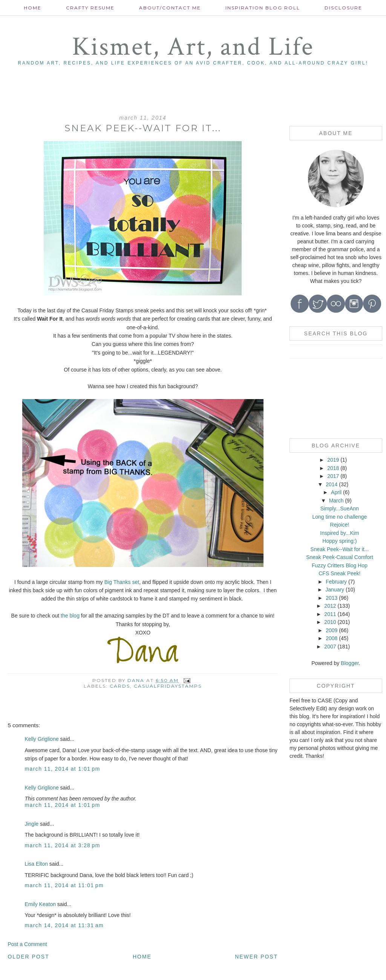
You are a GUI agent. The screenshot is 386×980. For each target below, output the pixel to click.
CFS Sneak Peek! (339, 573)
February (336, 582)
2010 (330, 622)
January (335, 590)
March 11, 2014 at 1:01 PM (62, 769)
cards (120, 686)
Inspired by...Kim (339, 533)
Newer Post (256, 957)
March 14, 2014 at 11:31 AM (64, 925)
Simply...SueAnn (340, 508)
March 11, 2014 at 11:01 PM (64, 885)
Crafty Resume (90, 8)
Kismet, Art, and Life (193, 47)
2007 (330, 647)
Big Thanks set (122, 582)
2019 (333, 460)
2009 (332, 630)
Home (33, 8)
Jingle (31, 824)
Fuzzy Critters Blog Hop (340, 565)
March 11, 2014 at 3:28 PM (62, 845)
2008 (332, 638)
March (336, 501)
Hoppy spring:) (339, 541)
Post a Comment (27, 944)
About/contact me (170, 8)
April (336, 492)
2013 (332, 598)
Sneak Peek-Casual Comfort (339, 557)
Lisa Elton (36, 864)
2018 (333, 468)
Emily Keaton (40, 904)
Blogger (350, 663)
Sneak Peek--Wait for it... (339, 549)
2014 (332, 484)
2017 (333, 476)
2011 (330, 614)
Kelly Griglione (41, 739)
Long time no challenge (339, 517)
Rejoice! (340, 525)
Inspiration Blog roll (263, 8)
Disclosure (343, 8)
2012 (330, 606)
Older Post (28, 957)
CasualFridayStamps (168, 686)
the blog (69, 616)
